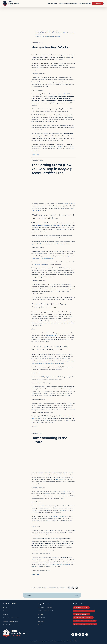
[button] (104, 4)
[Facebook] (69, 588)
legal (62, 479)
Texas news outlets (63, 244)
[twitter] (76, 635)
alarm (66, 204)
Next (76, 595)
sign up (34, 566)
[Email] (77, 588)
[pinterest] (80, 635)
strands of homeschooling (58, 516)
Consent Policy (73, 641)
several (73, 204)
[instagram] (83, 635)
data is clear (38, 82)
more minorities (64, 510)
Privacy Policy (65, 641)
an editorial (38, 254)
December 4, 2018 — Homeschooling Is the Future (48, 37)
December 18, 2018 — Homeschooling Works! (46, 31)
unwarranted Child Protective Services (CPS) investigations (50, 225)
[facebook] (73, 635)
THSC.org (51, 564)
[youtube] (87, 635)
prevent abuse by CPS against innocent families (48, 363)
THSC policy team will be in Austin (51, 377)
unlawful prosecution (42, 264)
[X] (73, 588)
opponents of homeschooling (41, 244)
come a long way (50, 473)
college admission (53, 335)
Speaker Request (9, 625)
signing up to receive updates (58, 146)
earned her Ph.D (65, 94)
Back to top (35, 155)
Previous (28, 595)
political (57, 479)
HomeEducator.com (64, 564)
